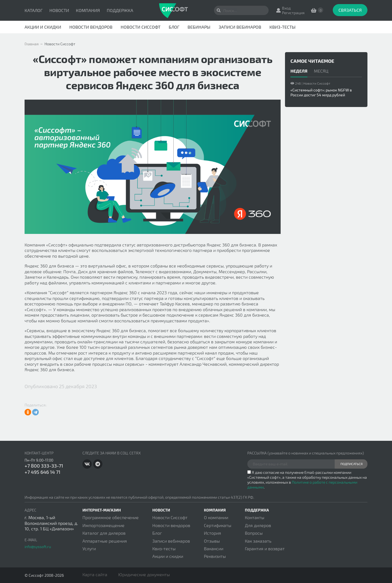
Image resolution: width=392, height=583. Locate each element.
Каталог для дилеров (104, 533)
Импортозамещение (103, 525)
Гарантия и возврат (265, 548)
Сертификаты (218, 525)
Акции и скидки (43, 27)
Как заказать (258, 541)
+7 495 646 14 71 (42, 472)
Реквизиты (215, 556)
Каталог (34, 10)
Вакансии (214, 548)
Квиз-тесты (283, 27)
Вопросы (254, 533)
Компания (88, 10)
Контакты (255, 517)
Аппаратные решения (105, 541)
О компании (216, 517)
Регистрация (293, 13)
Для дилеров (258, 525)
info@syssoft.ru (38, 547)
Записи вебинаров (240, 27)
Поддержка (120, 10)
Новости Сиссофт (141, 27)
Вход (286, 8)
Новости (59, 10)
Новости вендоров (91, 27)
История (213, 533)
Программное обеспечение (111, 517)
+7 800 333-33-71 (44, 466)
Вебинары (199, 27)
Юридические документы (144, 574)
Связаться (350, 10)
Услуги (89, 548)
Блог (174, 27)
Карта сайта (95, 574)
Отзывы (212, 541)
